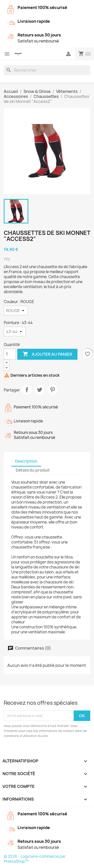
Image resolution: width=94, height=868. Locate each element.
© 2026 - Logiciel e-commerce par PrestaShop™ (35, 859)
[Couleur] (16, 311)
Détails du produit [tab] (33, 470)
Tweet (40, 390)
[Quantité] (10, 354)
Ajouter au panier (47, 354)
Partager (27, 390)
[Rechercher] (47, 70)
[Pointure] (15, 332)
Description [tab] (26, 461)
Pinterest (52, 390)
